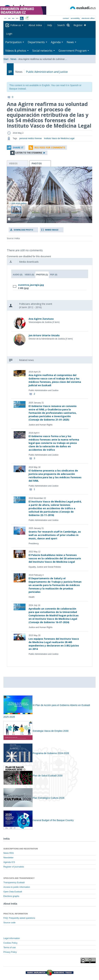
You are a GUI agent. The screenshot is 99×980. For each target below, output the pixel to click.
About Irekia (35, 25)
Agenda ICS (9, 862)
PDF (54, 275)
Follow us (17, 25)
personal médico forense (31, 138)
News (71, 42)
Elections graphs (11, 896)
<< (5, 18)
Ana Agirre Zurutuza (41, 319)
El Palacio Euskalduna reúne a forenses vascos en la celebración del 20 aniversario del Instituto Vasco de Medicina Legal (55, 558)
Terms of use (10, 948)
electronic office (88, 18)
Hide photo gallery (18, 203)
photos (37, 163)
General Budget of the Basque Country (39, 820)
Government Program (74, 51)
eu (13, 18)
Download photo (23, 230)
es (9, 18)
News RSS (9, 853)
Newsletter (9, 858)
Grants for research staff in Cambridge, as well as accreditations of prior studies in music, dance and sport (55, 535)
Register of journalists (14, 867)
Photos (42, 275)
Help (50, 25)
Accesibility (75, 18)
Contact (66, 18)
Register (78, 25)
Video (29, 275)
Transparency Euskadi (14, 883)
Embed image (52, 230)
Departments (37, 42)
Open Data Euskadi (13, 892)
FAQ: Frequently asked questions (19, 918)
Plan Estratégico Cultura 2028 (34, 798)
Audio (18, 275)
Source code (9, 923)
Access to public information (17, 887)
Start (6, 59)
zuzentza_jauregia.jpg (31, 285)
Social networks (44, 51)
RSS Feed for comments (50, 147)
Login (9, 34)
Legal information (12, 938)
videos (13, 163)
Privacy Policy (10, 952)
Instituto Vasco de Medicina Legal (59, 138)
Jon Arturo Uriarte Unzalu (44, 335)
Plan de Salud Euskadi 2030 (33, 776)
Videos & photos (17, 51)
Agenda (57, 42)
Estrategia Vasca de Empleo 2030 (36, 731)
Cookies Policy (10, 943)
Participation (15, 42)
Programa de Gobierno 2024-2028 (36, 753)
